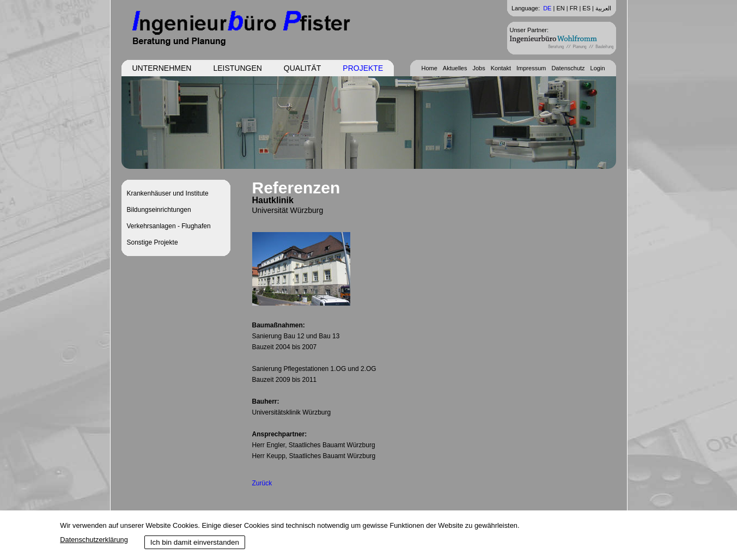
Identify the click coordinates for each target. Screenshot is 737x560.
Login (598, 68)
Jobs (479, 68)
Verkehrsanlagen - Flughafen (169, 226)
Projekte (363, 68)
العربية (603, 8)
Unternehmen (162, 68)
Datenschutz (568, 68)
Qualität (302, 68)
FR (574, 8)
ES (586, 8)
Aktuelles (455, 68)
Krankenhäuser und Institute (168, 193)
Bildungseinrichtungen (159, 210)
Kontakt (501, 68)
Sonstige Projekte (153, 242)
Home (429, 68)
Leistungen (237, 68)
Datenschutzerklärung (94, 540)
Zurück (262, 483)
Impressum (531, 68)
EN (560, 8)
